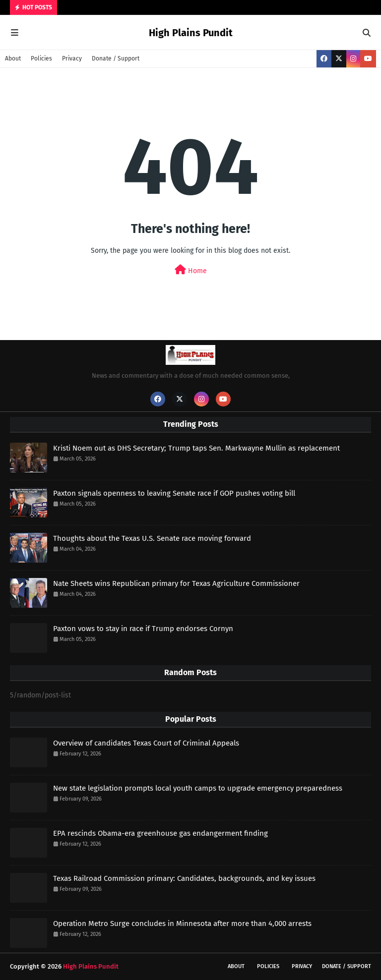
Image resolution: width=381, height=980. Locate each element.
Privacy (72, 58)
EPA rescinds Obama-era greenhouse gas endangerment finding (160, 833)
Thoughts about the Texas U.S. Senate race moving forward (152, 538)
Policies (41, 58)
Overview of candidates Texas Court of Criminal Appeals (146, 743)
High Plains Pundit (191, 33)
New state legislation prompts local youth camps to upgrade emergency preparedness (198, 788)
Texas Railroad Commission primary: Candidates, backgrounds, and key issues (184, 878)
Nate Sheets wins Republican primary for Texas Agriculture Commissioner (176, 583)
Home (191, 270)
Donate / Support (116, 58)
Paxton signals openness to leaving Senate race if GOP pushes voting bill (174, 493)
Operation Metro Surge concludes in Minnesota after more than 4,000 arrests (182, 923)
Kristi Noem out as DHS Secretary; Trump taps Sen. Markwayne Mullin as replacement (196, 448)
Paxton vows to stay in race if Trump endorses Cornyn (143, 629)
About (13, 58)
